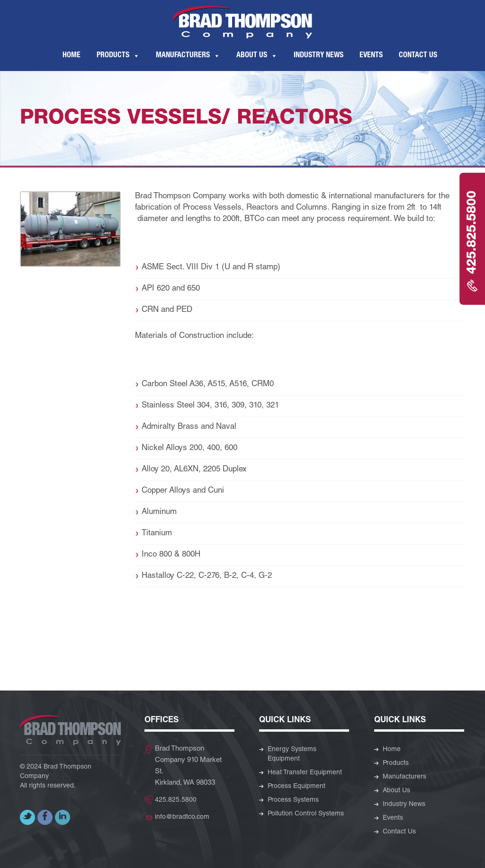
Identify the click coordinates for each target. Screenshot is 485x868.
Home (72, 56)
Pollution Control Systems (306, 814)
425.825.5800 (176, 800)
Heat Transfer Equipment (305, 773)
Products (113, 56)
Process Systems (293, 800)
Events (371, 56)
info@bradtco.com (182, 817)
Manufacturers (183, 56)
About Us (252, 56)
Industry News (319, 56)
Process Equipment (296, 787)
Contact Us (418, 56)
